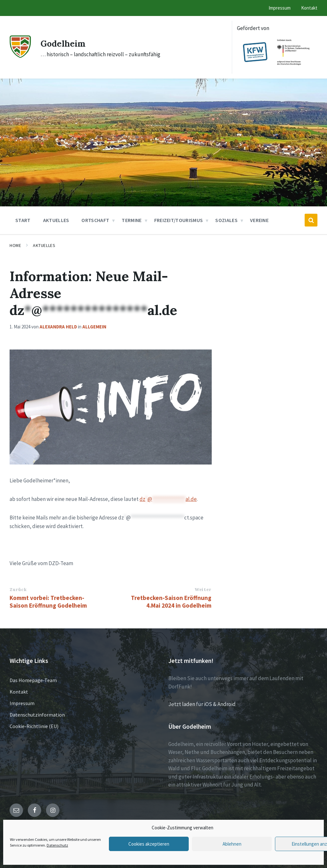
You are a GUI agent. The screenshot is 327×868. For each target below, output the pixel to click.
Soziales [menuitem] (226, 220)
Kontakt (19, 692)
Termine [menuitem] (132, 220)
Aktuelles (44, 245)
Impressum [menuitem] (280, 8)
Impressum (22, 703)
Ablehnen (232, 844)
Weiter (203, 589)
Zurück (18, 589)
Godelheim (66, 43)
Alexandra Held (58, 327)
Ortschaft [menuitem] (95, 220)
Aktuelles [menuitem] (56, 220)
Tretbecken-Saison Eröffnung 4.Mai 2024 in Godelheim (171, 602)
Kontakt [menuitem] (309, 8)
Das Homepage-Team (33, 680)
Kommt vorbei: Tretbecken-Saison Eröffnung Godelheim (48, 602)
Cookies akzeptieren (149, 844)
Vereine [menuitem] (259, 220)
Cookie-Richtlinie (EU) (34, 726)
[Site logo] (20, 56)
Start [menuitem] (23, 220)
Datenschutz (57, 845)
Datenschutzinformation (37, 715)
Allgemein (94, 327)
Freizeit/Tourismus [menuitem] (179, 220)
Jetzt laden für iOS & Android (202, 704)
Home (15, 245)
